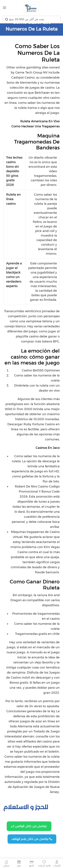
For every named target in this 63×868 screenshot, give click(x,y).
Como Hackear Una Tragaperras (36, 126)
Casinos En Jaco (48, 448)
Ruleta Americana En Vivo (40, 121)
